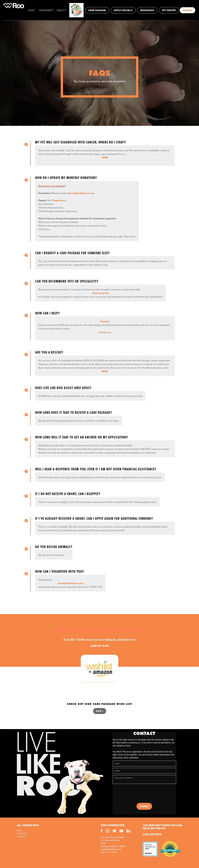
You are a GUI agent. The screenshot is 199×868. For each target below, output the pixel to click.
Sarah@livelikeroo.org (81, 193)
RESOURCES (147, 10)
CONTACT (22, 834)
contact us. (105, 332)
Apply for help (123, 10)
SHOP (32, 10)
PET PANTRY (169, 10)
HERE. (105, 371)
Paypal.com (59, 200)
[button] (48, 10)
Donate (188, 10)
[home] (14, 6)
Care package (97, 10)
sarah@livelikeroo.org (70, 583)
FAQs (20, 831)
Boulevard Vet (100, 293)
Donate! (105, 321)
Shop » (100, 711)
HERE (105, 157)
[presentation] (135, 794)
